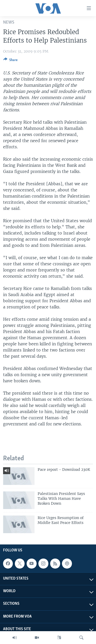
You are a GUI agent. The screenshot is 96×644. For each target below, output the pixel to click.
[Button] (10, 61)
